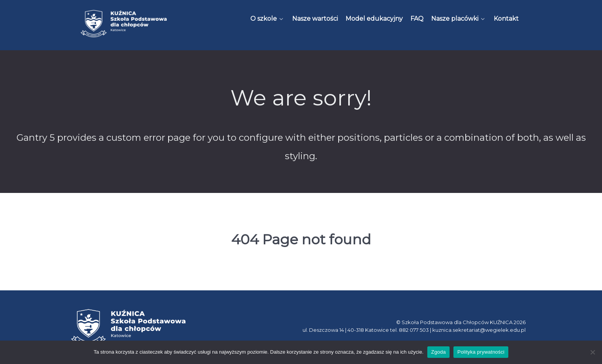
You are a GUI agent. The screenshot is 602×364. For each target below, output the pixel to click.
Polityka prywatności (481, 352)
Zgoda (438, 352)
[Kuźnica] (124, 24)
